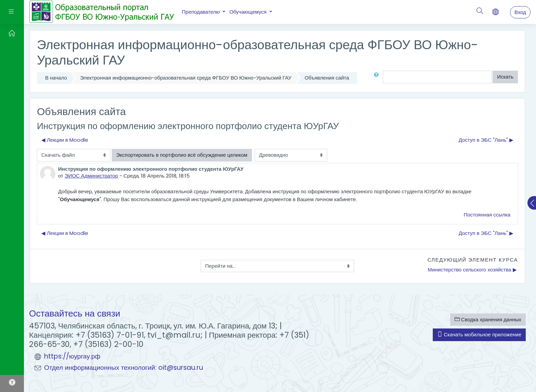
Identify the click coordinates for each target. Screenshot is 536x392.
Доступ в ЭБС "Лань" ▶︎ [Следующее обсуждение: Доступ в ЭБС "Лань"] (486, 140)
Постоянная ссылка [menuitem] (487, 215)
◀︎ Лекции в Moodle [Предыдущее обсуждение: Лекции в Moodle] (65, 140)
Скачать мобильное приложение (479, 334)
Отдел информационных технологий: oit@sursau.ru (124, 368)
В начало (56, 78)
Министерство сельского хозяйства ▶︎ (472, 270)
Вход (520, 12)
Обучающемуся (249, 12)
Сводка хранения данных (488, 319)
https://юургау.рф (72, 356)
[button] (378, 77)
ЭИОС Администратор (91, 176)
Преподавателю (202, 12)
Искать (505, 77)
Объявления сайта (327, 78)
